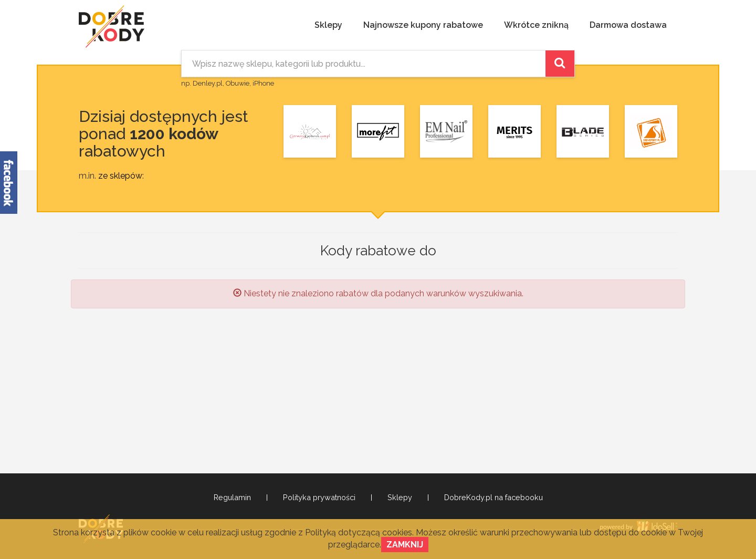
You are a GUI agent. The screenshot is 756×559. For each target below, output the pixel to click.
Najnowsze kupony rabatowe (423, 25)
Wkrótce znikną (536, 25)
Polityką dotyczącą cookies (359, 532)
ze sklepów (120, 176)
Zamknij (405, 545)
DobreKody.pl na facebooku (493, 498)
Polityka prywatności (319, 498)
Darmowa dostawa (628, 25)
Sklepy (328, 25)
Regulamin (232, 498)
